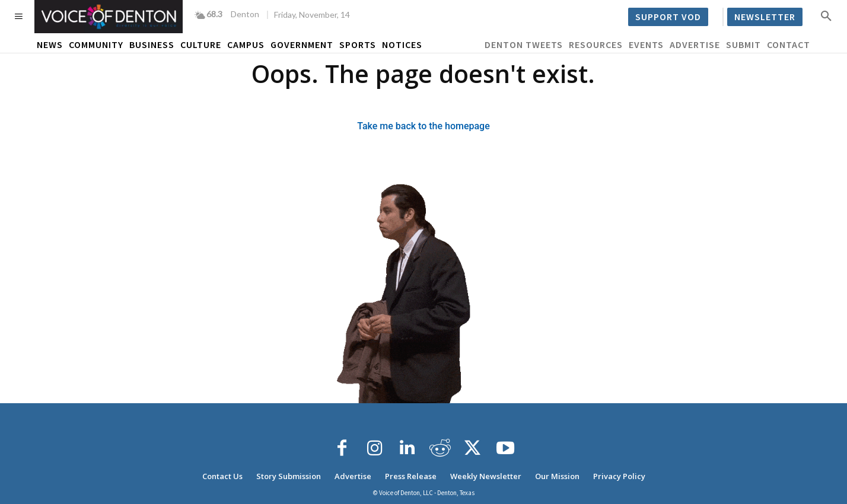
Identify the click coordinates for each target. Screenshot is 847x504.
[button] (826, 15)
